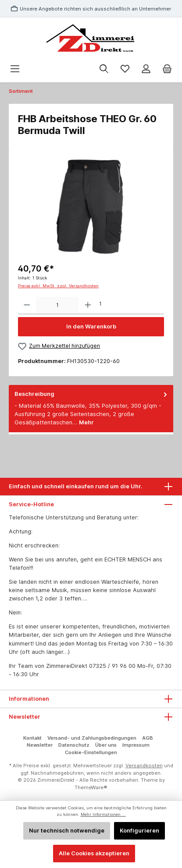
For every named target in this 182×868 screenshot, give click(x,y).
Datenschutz (74, 745)
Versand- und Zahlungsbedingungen (92, 738)
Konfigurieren (139, 831)
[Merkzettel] (125, 69)
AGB (148, 738)
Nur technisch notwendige (67, 831)
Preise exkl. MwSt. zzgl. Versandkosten (58, 286)
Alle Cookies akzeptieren (94, 853)
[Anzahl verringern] (27, 306)
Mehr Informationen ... (103, 814)
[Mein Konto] (146, 69)
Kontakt (32, 738)
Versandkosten (144, 766)
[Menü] (15, 69)
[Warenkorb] (167, 69)
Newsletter (40, 745)
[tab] (91, 408)
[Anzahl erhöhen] (88, 306)
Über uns (106, 745)
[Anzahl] (57, 306)
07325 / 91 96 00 (112, 666)
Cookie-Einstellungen (91, 752)
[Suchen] (104, 69)
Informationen (29, 699)
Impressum (136, 745)
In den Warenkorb (91, 326)
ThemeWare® (91, 787)
